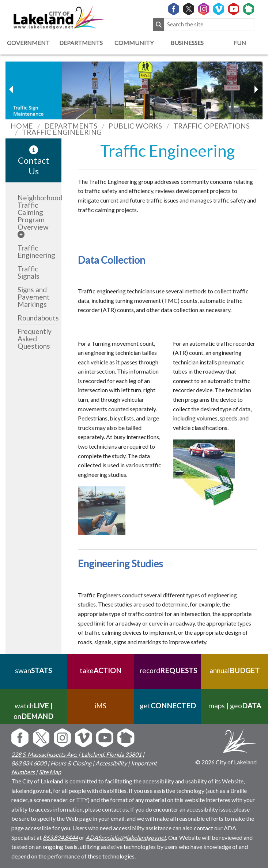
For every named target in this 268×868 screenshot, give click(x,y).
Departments (81, 43)
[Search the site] (210, 24)
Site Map (50, 772)
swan (33, 670)
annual (235, 670)
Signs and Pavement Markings (34, 297)
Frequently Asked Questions (35, 339)
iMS (100, 706)
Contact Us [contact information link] (34, 161)
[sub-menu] (21, 234)
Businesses (187, 43)
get (168, 706)
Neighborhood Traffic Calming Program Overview (40, 212)
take (101, 670)
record (168, 670)
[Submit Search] (158, 24)
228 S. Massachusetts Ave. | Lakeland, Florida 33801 (76, 754)
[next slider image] (12, 89)
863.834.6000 (29, 763)
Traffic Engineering (36, 251)
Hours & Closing (71, 763)
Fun (240, 43)
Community (134, 43)
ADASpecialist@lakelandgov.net (126, 837)
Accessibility (111, 763)
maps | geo (234, 706)
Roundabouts (38, 318)
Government (28, 43)
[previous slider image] (256, 89)
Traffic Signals (29, 272)
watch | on (33, 711)
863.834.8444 (60, 837)
